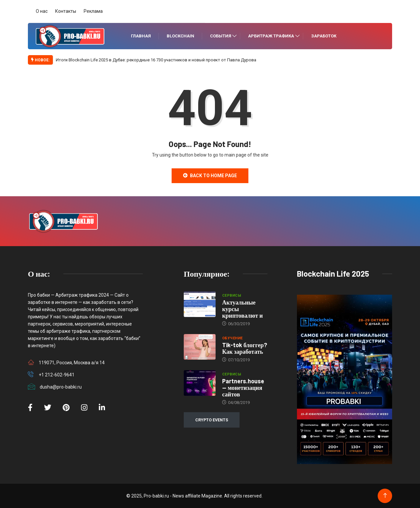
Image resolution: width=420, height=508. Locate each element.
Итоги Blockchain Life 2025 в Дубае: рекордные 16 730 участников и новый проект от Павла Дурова (156, 60)
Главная (141, 36)
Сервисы (232, 296)
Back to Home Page (210, 176)
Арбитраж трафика (271, 36)
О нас (42, 11)
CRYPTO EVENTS (212, 420)
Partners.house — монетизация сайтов (243, 388)
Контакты (66, 11)
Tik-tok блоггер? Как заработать (245, 348)
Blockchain (180, 36)
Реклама (93, 11)
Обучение (232, 338)
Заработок (324, 36)
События (221, 36)
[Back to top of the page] (385, 496)
